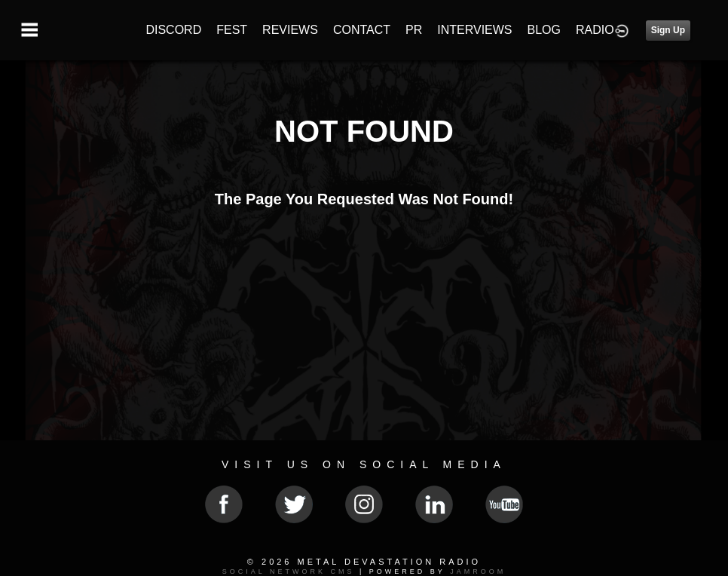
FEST (232, 30)
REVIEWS (290, 30)
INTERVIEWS (474, 30)
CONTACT (362, 30)
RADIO (595, 30)
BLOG (544, 30)
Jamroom (478, 571)
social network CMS (289, 571)
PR (414, 30)
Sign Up (668, 30)
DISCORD (173, 30)
